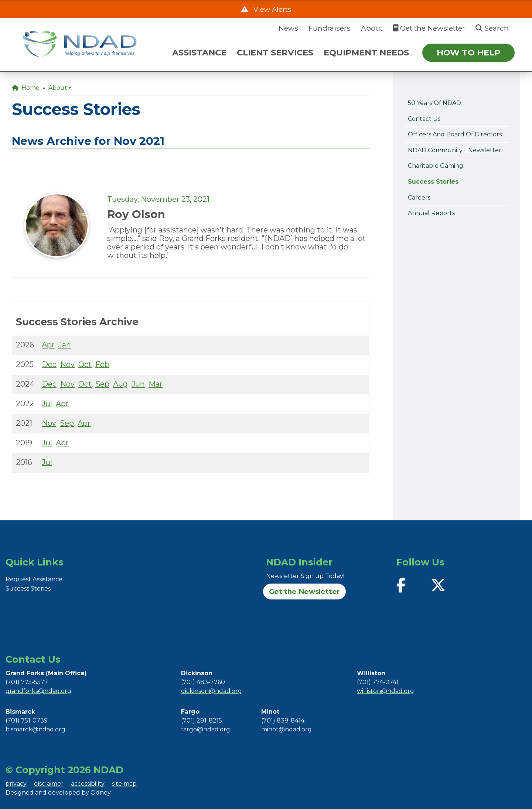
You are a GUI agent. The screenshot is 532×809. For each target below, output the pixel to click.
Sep (102, 384)
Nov (67, 364)
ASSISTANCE (199, 52)
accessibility (88, 784)
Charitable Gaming (436, 166)
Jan (65, 345)
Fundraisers (330, 28)
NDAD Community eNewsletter (455, 150)
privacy (16, 784)
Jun (138, 384)
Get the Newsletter (429, 28)
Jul (47, 404)
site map (124, 784)
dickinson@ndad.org (212, 691)
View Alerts (271, 9)
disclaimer (49, 784)
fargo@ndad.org (206, 729)
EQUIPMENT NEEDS (366, 52)
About (372, 28)
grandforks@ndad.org (38, 691)
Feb (102, 364)
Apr (48, 345)
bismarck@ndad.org (35, 729)
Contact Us (424, 119)
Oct (85, 364)
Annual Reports (431, 213)
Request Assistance (34, 579)
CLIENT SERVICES (275, 52)
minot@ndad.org (287, 729)
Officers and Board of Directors (455, 134)
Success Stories (433, 182)
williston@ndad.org (386, 691)
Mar (156, 384)
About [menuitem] (58, 88)
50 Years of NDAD (434, 103)
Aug (120, 384)
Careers (419, 198)
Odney (101, 793)
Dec (49, 364)
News (288, 28)
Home (26, 88)
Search (492, 28)
